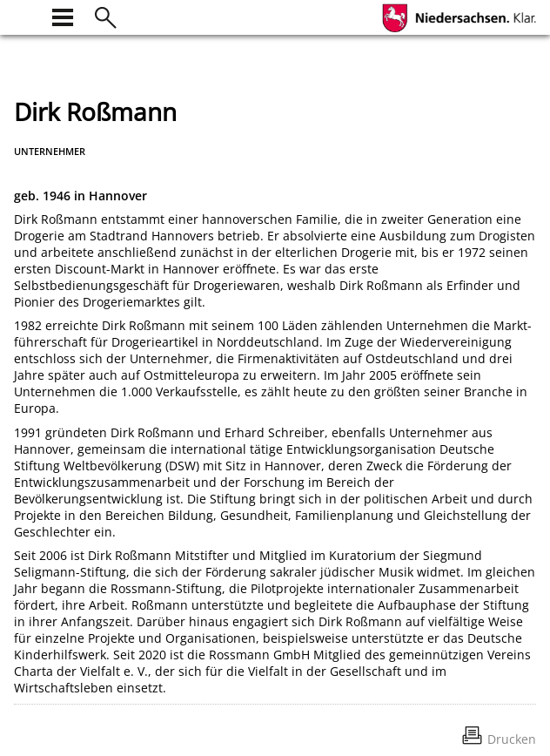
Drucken (512, 739)
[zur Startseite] (24, 15)
